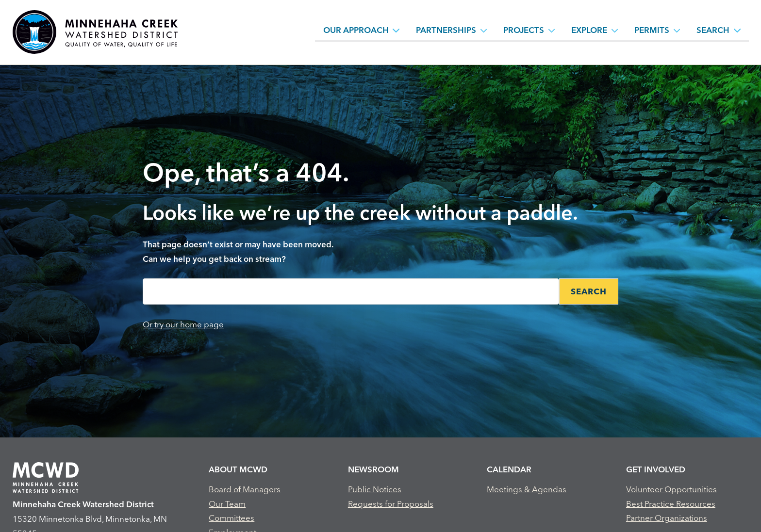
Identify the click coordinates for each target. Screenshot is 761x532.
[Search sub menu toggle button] (737, 30)
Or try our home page (183, 324)
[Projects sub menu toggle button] (552, 30)
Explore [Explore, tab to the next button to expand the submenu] (589, 30)
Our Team (227, 504)
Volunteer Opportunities (671, 489)
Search (713, 30)
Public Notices (375, 489)
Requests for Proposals (391, 504)
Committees (232, 518)
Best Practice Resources (671, 504)
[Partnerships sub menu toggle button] (484, 30)
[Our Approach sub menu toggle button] (396, 30)
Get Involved (656, 469)
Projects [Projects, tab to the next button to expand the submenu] (524, 30)
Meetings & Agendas (527, 489)
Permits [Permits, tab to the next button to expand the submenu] (652, 30)
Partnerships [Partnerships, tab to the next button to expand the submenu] (446, 30)
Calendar (509, 469)
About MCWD (238, 469)
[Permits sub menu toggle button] (677, 30)
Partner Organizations (667, 518)
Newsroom (373, 469)
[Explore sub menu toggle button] (615, 30)
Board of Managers (245, 489)
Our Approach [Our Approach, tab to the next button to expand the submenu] (356, 30)
